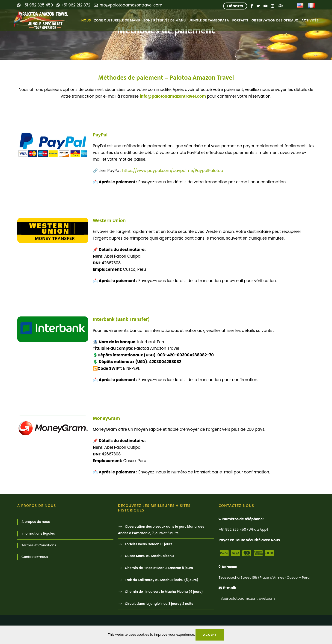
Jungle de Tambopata (209, 20)
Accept (210, 635)
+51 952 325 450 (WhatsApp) (243, 529)
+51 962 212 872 (73, 5)
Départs (235, 6)
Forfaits (240, 20)
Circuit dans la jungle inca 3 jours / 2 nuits (159, 604)
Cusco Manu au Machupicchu (149, 556)
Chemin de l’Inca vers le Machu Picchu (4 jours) (164, 592)
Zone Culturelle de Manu (117, 20)
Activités (310, 20)
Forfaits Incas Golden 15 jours (149, 544)
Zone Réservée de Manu (165, 20)
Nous (86, 20)
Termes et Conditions (39, 545)
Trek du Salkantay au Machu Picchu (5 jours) (162, 580)
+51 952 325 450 (35, 5)
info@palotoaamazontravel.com (128, 5)
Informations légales (38, 533)
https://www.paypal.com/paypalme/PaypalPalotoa (173, 171)
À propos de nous (36, 522)
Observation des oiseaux (275, 20)
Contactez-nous (35, 557)
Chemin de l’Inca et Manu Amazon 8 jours (159, 568)
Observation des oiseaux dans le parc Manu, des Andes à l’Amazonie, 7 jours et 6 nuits (161, 530)
